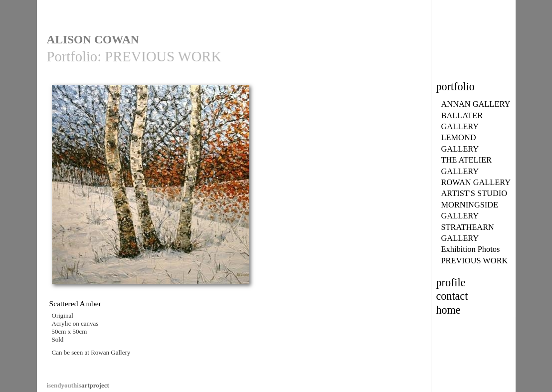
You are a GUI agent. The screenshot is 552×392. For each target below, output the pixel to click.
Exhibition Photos (471, 249)
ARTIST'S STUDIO (474, 193)
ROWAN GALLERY (476, 182)
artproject (78, 385)
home (449, 310)
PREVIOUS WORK (475, 261)
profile (451, 283)
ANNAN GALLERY (476, 104)
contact (452, 296)
